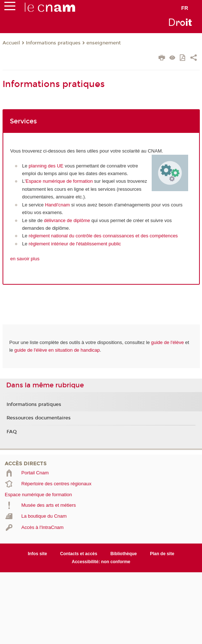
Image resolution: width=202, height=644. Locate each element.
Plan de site (162, 554)
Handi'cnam (57, 205)
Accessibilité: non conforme (101, 562)
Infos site (37, 554)
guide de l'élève (167, 342)
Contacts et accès (79, 554)
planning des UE (46, 166)
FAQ (12, 432)
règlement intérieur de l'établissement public (75, 244)
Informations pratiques (53, 43)
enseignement (104, 43)
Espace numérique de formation (59, 181)
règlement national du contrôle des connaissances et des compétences (103, 236)
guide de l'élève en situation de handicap (57, 350)
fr (185, 8)
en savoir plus (25, 259)
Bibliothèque (124, 554)
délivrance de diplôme (67, 220)
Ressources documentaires (39, 418)
